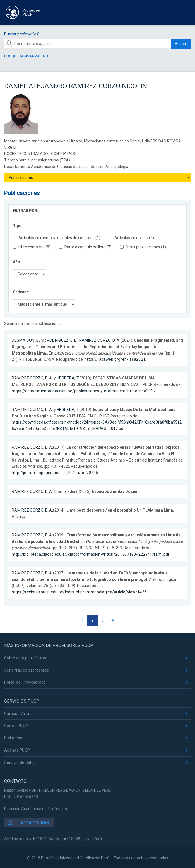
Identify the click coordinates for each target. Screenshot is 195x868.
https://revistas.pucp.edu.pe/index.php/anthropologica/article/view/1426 (79, 592)
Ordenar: (21, 292)
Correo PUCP (16, 726)
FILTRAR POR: (26, 211)
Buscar (181, 44)
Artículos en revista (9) (131, 238)
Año (16, 262)
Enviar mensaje (35, 822)
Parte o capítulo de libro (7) (85, 247)
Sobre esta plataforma (25, 658)
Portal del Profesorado (25, 682)
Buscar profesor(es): (22, 34)
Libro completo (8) (32, 247)
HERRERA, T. (68, 378)
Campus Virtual (18, 714)
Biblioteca (13, 738)
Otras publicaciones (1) (143, 247)
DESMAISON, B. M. (28, 340)
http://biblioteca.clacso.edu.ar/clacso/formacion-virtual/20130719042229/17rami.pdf (91, 554)
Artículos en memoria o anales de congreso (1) (57, 238)
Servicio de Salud (20, 762)
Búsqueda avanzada (25, 56)
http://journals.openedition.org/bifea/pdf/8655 (55, 473)
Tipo (17, 226)
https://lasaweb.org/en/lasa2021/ (116, 359)
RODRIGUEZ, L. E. (62, 340)
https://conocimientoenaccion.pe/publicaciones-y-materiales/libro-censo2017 (84, 391)
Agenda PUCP (17, 750)
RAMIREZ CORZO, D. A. (100, 340)
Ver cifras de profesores (27, 670)
